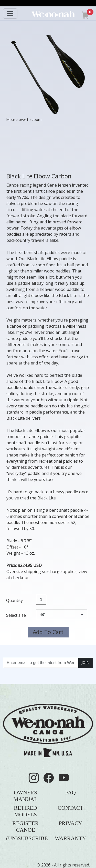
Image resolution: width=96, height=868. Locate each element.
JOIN (86, 662)
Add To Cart (48, 632)
